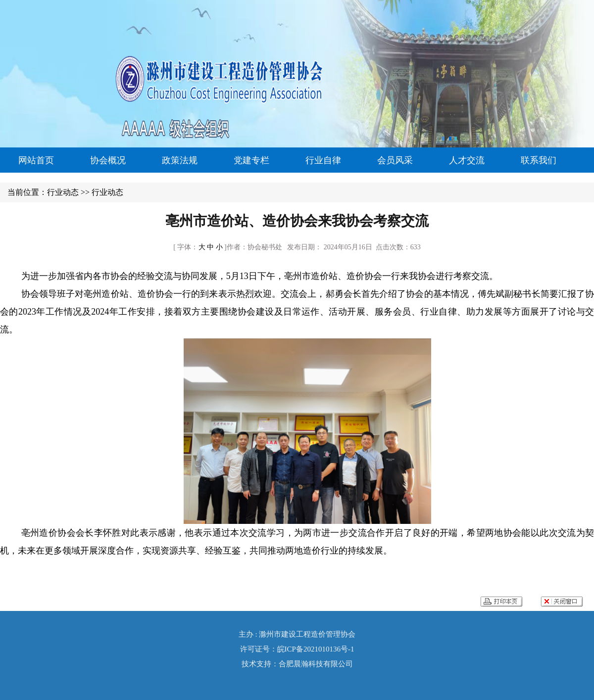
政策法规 (180, 160)
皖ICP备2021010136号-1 (316, 649)
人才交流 (467, 160)
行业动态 (63, 192)
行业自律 (323, 160)
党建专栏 (251, 160)
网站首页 (36, 160)
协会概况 (108, 160)
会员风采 (395, 160)
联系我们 (539, 160)
